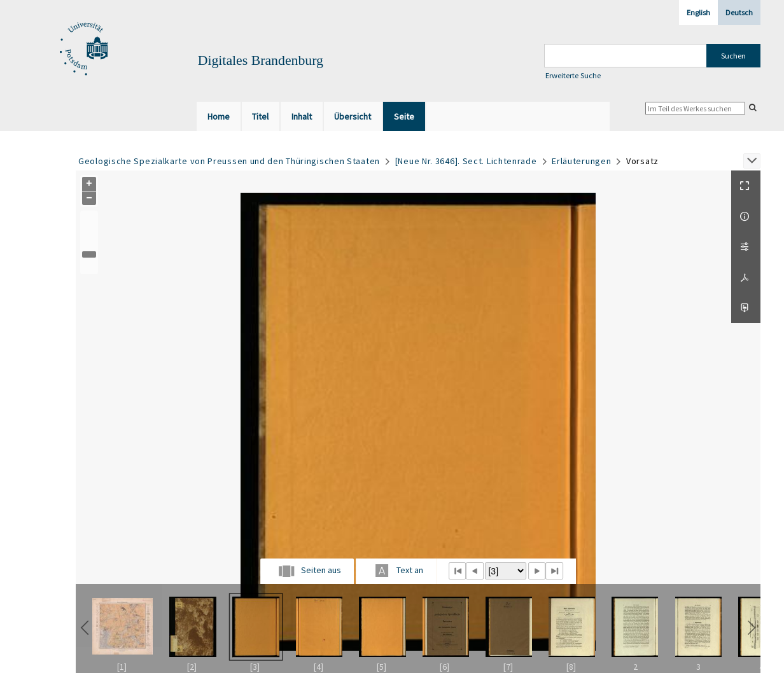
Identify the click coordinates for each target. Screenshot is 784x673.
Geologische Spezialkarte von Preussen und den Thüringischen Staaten (229, 161)
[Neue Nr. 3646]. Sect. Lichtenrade (466, 161)
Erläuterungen (581, 161)
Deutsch (739, 12)
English (698, 12)
